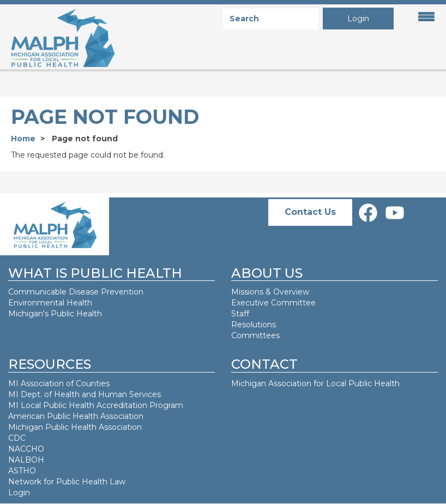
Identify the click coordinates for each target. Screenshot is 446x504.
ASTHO (22, 471)
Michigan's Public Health (56, 314)
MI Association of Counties (59, 383)
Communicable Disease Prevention (76, 292)
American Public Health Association (76, 416)
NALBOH (26, 460)
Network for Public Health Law (67, 482)
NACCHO (26, 449)
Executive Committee (273, 303)
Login (358, 19)
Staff (240, 314)
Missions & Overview (270, 292)
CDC (17, 438)
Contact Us (310, 212)
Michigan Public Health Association (75, 427)
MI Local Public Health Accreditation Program (96, 405)
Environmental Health (50, 303)
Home (23, 139)
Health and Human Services (107, 394)
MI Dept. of (31, 394)
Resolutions (254, 325)
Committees (255, 335)
